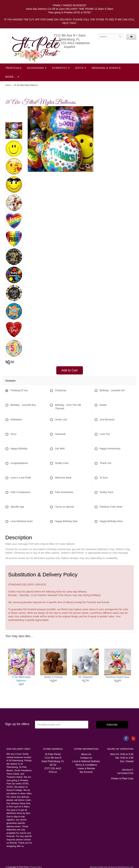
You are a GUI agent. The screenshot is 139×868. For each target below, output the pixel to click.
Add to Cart (69, 370)
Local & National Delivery (86, 761)
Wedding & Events (106, 68)
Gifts (80, 68)
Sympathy (60, 68)
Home (8, 85)
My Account (86, 772)
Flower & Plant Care (122, 778)
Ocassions (36, 68)
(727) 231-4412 (53, 768)
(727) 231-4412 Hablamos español (69, 45)
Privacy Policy (36, 867)
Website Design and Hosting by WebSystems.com (112, 867)
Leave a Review (86, 768)
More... (11, 77)
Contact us (86, 758)
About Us (86, 754)
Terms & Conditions (86, 765)
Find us (53, 772)
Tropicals (13, 68)
